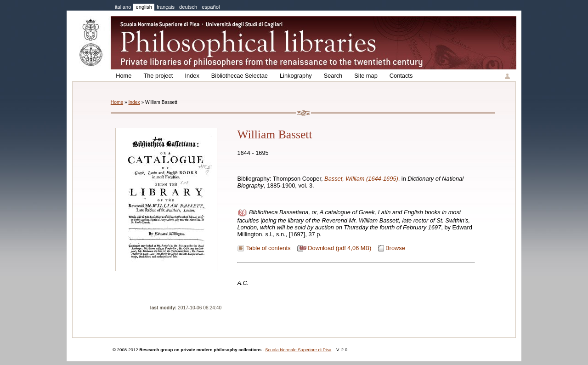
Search (333, 76)
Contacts (401, 76)
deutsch (188, 7)
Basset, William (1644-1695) (361, 179)
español (211, 7)
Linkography (296, 76)
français (166, 7)
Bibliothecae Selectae (240, 76)
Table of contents (269, 248)
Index (192, 76)
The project (158, 76)
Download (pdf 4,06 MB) (339, 248)
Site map (366, 76)
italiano (123, 7)
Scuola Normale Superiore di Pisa (298, 350)
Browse (395, 248)
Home (124, 76)
